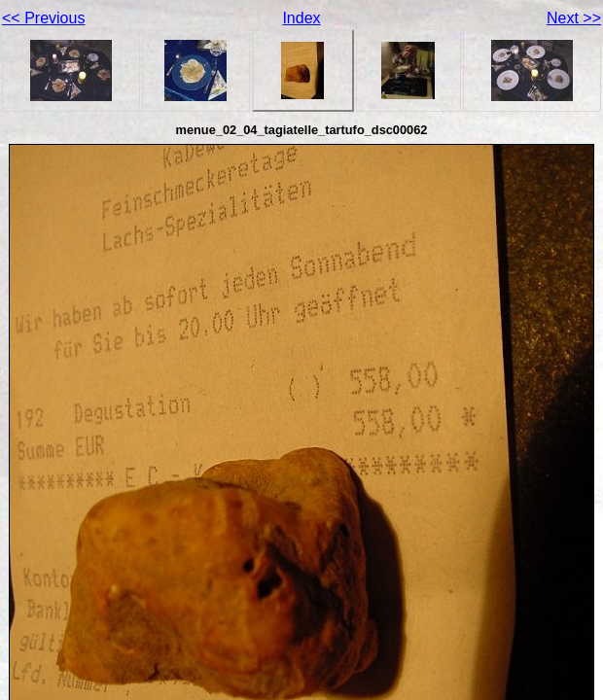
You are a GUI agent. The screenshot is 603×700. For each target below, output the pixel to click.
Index (301, 18)
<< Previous (43, 18)
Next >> (574, 18)
